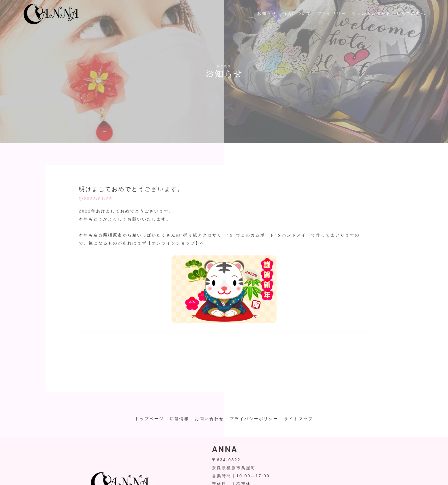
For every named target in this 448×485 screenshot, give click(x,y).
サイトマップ (299, 419)
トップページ (149, 419)
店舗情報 (179, 419)
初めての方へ (411, 13)
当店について (297, 13)
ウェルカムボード (371, 13)
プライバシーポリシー (254, 419)
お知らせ (267, 13)
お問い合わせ (209, 419)
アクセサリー (332, 13)
